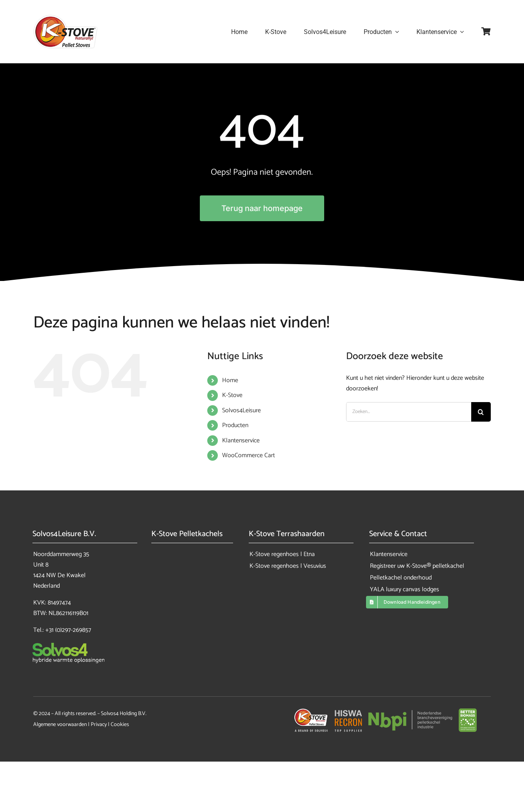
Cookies (120, 725)
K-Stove (232, 395)
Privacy (99, 725)
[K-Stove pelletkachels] (65, 17)
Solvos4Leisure (241, 410)
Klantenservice (241, 441)
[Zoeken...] (409, 412)
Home (230, 380)
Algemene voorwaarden (60, 725)
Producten (235, 425)
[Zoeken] (481, 412)
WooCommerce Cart (249, 455)
